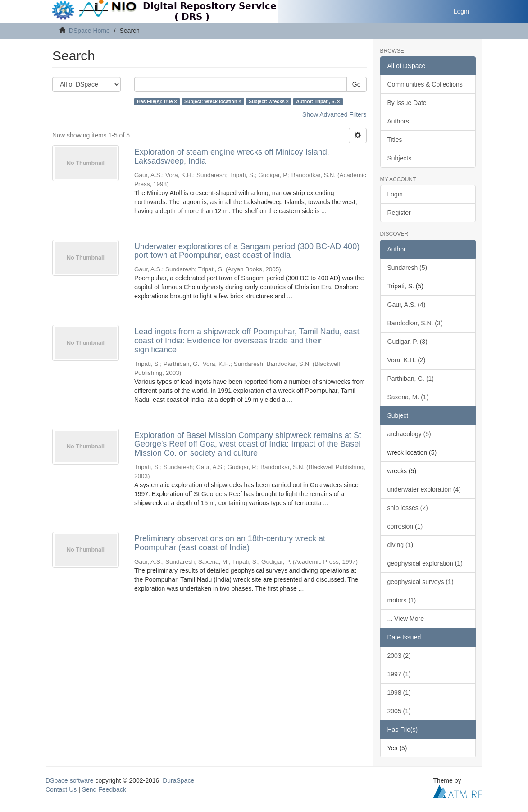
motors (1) (402, 600)
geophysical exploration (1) (425, 563)
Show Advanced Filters (334, 114)
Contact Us (61, 789)
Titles (395, 140)
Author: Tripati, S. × (318, 101)
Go (357, 84)
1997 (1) (399, 674)
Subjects (400, 158)
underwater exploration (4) (424, 489)
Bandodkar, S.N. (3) (415, 323)
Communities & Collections (425, 84)
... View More (406, 619)
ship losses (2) (408, 508)
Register (399, 213)
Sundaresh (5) (407, 268)
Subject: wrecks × (269, 101)
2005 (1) (399, 711)
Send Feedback (104, 789)
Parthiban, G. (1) (411, 379)
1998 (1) (399, 693)
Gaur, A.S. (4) (407, 305)
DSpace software (70, 780)
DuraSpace (178, 780)
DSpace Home (89, 31)
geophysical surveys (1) (421, 582)
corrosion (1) (405, 526)
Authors (398, 121)
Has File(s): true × (157, 101)
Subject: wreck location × (213, 101)
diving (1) (401, 545)
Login (395, 194)
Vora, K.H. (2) (407, 360)
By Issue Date (407, 103)
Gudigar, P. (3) (407, 342)
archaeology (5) (409, 434)
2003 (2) (399, 656)
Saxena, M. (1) (408, 397)
